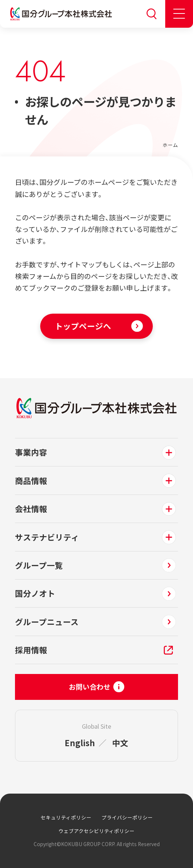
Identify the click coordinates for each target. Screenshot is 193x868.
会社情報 (31, 509)
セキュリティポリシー (66, 817)
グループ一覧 (39, 565)
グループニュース (47, 622)
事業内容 (31, 452)
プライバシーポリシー (127, 817)
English (80, 743)
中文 (120, 743)
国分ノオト (35, 593)
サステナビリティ (47, 537)
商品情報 (31, 480)
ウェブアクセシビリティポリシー (96, 831)
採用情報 (31, 650)
